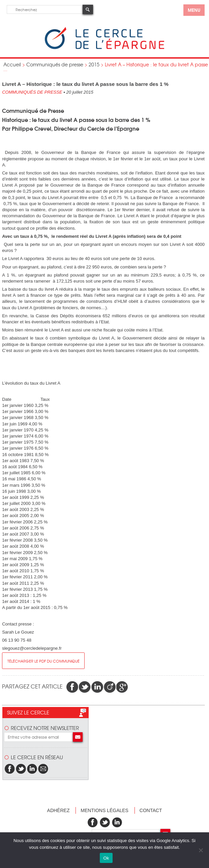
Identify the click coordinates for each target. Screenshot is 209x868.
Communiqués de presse (55, 64)
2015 (94, 64)
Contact (151, 810)
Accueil (12, 64)
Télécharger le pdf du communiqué (43, 661)
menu (194, 10)
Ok (106, 858)
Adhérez (58, 810)
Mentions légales (104, 810)
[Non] (201, 850)
